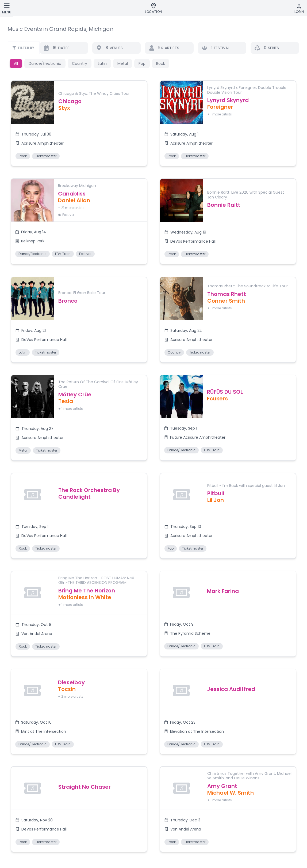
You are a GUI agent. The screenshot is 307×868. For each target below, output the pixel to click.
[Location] (153, 8)
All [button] (16, 63)
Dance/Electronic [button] (45, 63)
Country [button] (80, 63)
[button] (79, 126)
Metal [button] (123, 63)
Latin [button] (102, 63)
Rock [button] (161, 63)
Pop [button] (142, 63)
